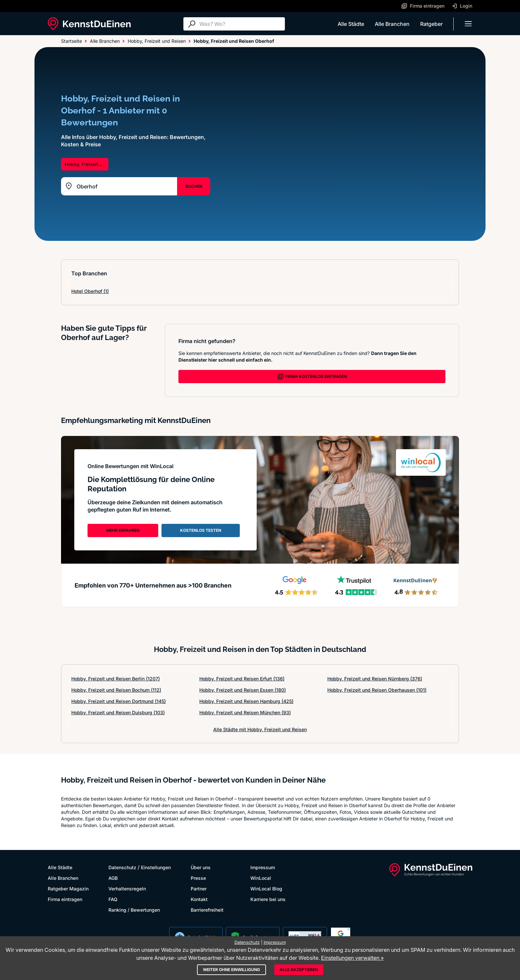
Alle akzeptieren (299, 970)
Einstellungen (156, 867)
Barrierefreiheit (207, 910)
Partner (199, 889)
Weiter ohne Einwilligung (231, 970)
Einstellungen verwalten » (352, 958)
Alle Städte (351, 24)
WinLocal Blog (266, 889)
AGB (113, 878)
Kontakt (199, 899)
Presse (198, 878)
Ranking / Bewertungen (134, 910)
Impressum (263, 867)
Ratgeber (431, 24)
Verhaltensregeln (127, 889)
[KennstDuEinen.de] (89, 24)
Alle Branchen (392, 24)
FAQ (113, 899)
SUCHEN (194, 186)
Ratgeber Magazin (68, 889)
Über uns (201, 867)
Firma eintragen (65, 899)
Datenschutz (122, 867)
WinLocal (261, 878)
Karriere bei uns (268, 899)
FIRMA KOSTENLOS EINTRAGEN (312, 377)
